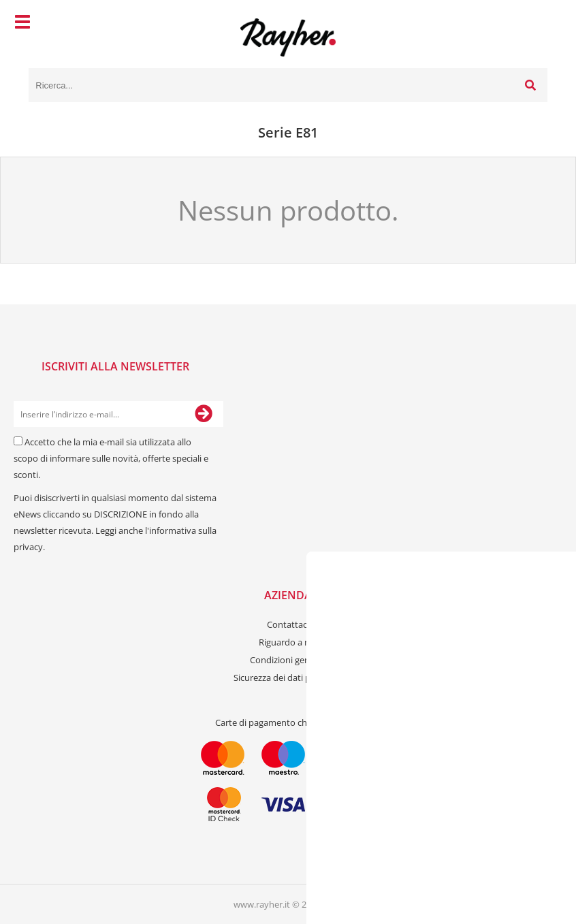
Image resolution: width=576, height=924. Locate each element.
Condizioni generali (288, 660)
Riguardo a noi (288, 642)
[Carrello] (534, 24)
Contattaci (288, 624)
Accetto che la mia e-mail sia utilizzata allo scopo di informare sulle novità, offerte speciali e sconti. (111, 458)
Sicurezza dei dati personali (288, 678)
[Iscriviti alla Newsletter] (204, 414)
